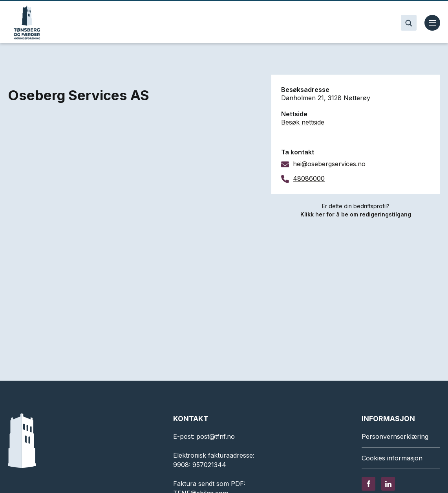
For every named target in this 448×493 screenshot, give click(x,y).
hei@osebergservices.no (329, 164)
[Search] (409, 23)
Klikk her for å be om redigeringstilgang (356, 214)
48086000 (309, 178)
